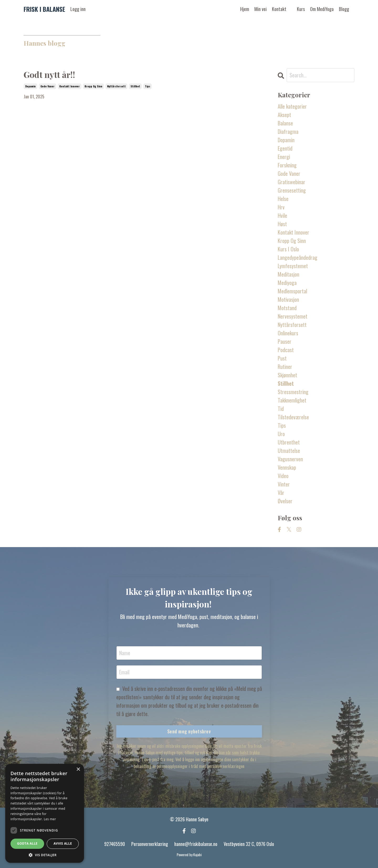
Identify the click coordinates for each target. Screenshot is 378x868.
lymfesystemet (293, 266)
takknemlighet (292, 400)
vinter (284, 484)
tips (148, 86)
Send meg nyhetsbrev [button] (189, 731)
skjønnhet (287, 375)
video (283, 476)
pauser (285, 341)
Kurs (301, 9)
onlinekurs (288, 333)
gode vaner (48, 86)
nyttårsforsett (116, 86)
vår (281, 493)
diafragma (288, 131)
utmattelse (289, 451)
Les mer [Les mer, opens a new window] (50, 819)
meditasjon (288, 274)
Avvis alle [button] (63, 843)
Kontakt (279, 9)
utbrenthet (289, 442)
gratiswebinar (292, 182)
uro (281, 434)
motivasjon (288, 299)
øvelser (285, 501)
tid (281, 409)
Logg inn (78, 9)
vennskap (287, 467)
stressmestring (293, 392)
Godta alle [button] (27, 843)
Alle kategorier (292, 106)
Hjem (245, 9)
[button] (45, 855)
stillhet (135, 86)
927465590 (115, 844)
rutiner (285, 367)
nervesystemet (293, 316)
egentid (285, 148)
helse (283, 199)
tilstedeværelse (293, 417)
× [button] (78, 769)
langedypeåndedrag (298, 257)
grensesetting (292, 190)
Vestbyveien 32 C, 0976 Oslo (249, 844)
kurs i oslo (288, 249)
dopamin (30, 86)
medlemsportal (292, 291)
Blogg (344, 9)
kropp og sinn (93, 86)
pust (282, 358)
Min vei (261, 9)
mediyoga (287, 283)
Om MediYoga (322, 9)
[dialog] (45, 813)
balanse (285, 123)
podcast (286, 350)
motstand (287, 308)
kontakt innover (70, 86)
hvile (282, 215)
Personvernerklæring (150, 844)
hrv (281, 207)
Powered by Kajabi (189, 854)
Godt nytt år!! (49, 74)
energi (284, 157)
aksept (284, 115)
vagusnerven (290, 459)
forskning (287, 165)
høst (282, 224)
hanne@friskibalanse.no (196, 844)
